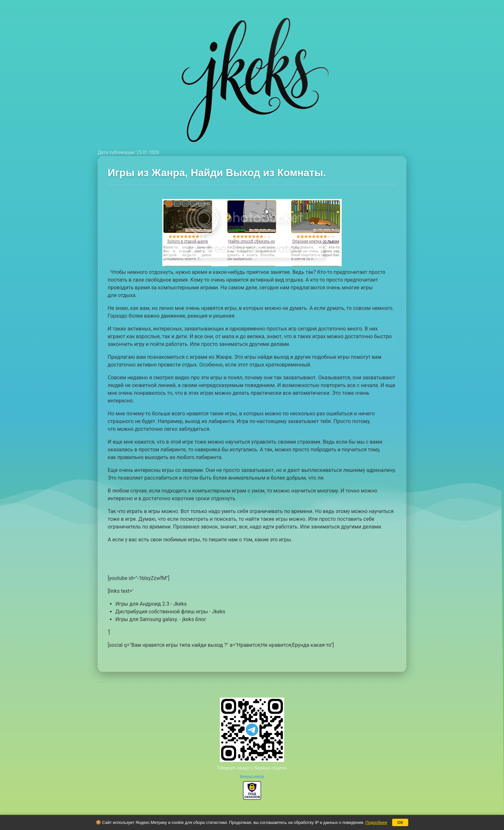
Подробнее (376, 822)
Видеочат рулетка (252, 776)
